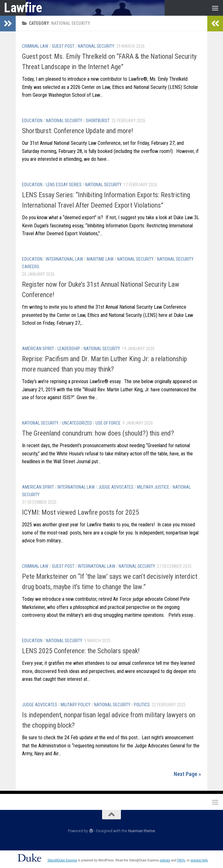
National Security (96, 46)
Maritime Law (100, 259)
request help (199, 860)
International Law (65, 259)
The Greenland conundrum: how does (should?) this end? (98, 433)
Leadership (69, 349)
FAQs (181, 860)
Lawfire (23, 8)
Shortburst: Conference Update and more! (78, 131)
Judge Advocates (116, 487)
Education (32, 121)
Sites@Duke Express (62, 860)
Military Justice (153, 487)
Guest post (63, 46)
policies (165, 860)
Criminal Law (35, 46)
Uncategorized (77, 423)
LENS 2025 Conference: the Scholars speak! (81, 651)
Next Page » (187, 774)
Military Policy (76, 705)
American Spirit (38, 349)
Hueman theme (142, 831)
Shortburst (98, 121)
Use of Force (108, 423)
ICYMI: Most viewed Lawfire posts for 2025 (81, 512)
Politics (142, 705)
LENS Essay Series (64, 185)
